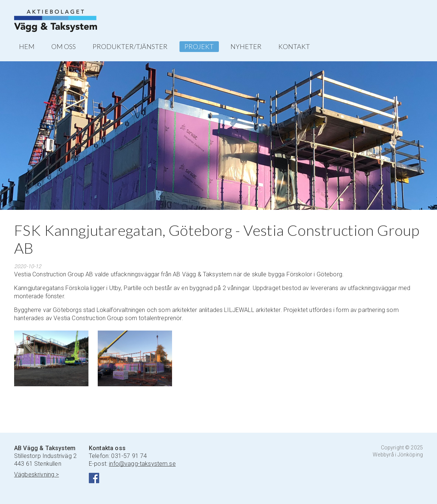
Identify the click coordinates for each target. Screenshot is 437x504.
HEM (27, 46)
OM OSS (64, 46)
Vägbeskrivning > (37, 474)
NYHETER (246, 46)
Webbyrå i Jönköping (398, 455)
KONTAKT (294, 46)
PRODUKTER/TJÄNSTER (130, 46)
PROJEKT (199, 46)
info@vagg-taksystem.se (142, 464)
